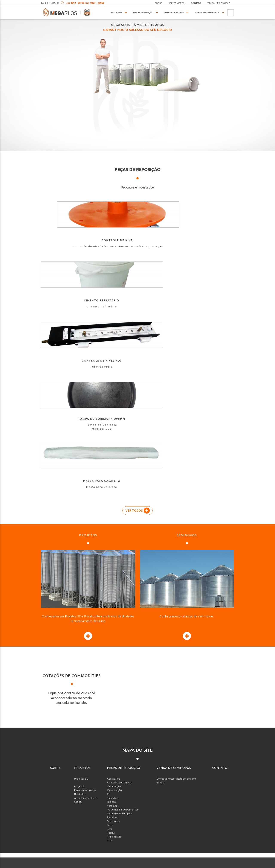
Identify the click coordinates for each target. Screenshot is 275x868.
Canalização (114, 546)
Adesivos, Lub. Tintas (119, 542)
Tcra (109, 588)
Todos (111, 592)
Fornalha (112, 565)
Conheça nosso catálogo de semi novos (176, 540)
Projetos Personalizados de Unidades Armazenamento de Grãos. (86, 554)
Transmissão (114, 596)
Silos (110, 584)
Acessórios (113, 538)
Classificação (114, 550)
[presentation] (203, 817)
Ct (108, 554)
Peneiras (112, 577)
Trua (110, 600)
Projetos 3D (81, 538)
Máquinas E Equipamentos (123, 569)
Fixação (111, 561)
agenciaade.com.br (153, 864)
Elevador (112, 557)
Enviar (215, 835)
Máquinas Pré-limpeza (120, 573)
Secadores (113, 581)
